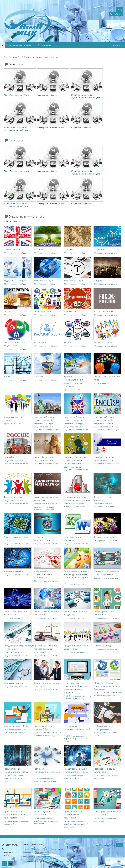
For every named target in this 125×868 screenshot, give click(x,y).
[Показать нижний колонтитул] (119, 862)
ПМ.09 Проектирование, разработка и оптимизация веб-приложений (46, 810)
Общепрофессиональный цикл (16, 533)
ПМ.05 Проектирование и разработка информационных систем (75, 728)
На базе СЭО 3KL (118, 859)
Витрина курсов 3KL (12, 57)
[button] (116, 14)
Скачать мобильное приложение (63, 863)
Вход (120, 10)
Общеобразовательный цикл (15, 242)
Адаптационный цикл (72, 378)
